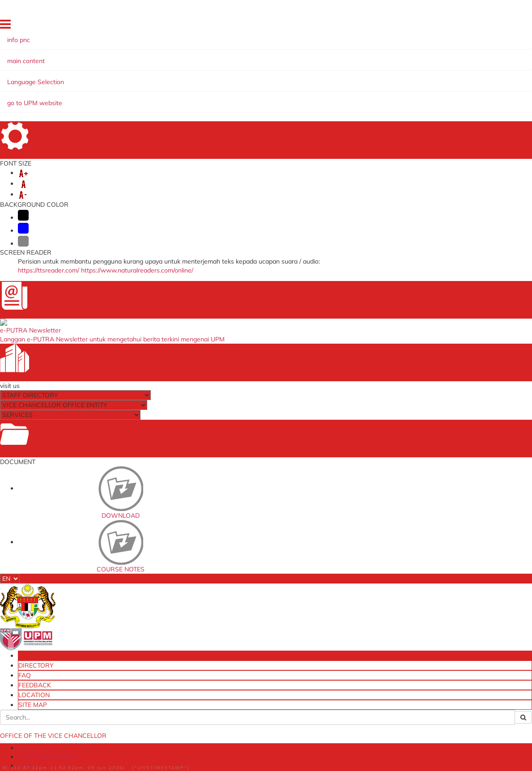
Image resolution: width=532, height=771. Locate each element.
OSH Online (330, 592)
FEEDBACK (404, 26)
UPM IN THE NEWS (91, 106)
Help (199, 767)
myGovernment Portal (257, 613)
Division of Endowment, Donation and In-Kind (345, 648)
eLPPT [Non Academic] (345, 602)
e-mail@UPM (159, 592)
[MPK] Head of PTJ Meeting (177, 649)
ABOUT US (73, 77)
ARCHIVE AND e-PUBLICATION (257, 77)
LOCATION (436, 26)
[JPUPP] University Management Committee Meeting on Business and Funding (175, 632)
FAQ (379, 26)
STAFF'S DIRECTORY (130, 77)
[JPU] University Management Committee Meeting (175, 608)
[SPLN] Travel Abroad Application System (170, 662)
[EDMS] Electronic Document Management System (174, 679)
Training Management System (344, 624)
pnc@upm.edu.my (400, 211)
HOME (323, 26)
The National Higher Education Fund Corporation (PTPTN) (266, 598)
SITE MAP (468, 26)
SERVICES (185, 77)
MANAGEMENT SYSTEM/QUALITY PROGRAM (128, 86)
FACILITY (328, 77)
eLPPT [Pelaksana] (339, 611)
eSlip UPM (328, 635)
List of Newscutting (309, 123)
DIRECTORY (352, 26)
